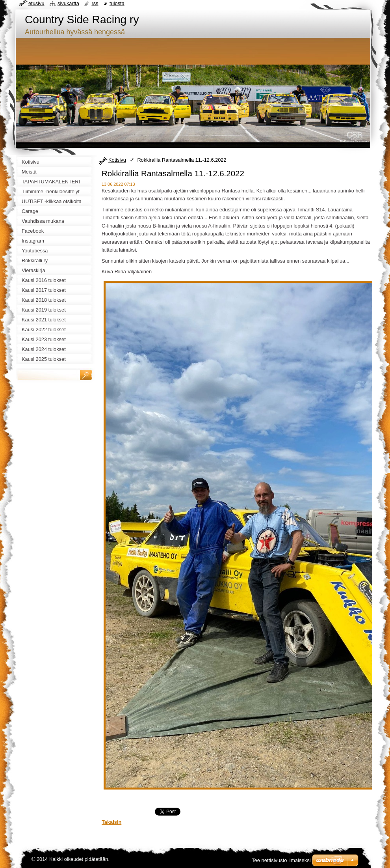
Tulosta (117, 3)
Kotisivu (117, 160)
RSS (95, 3)
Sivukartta (68, 3)
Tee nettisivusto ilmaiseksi (281, 860)
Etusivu (36, 3)
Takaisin (111, 822)
